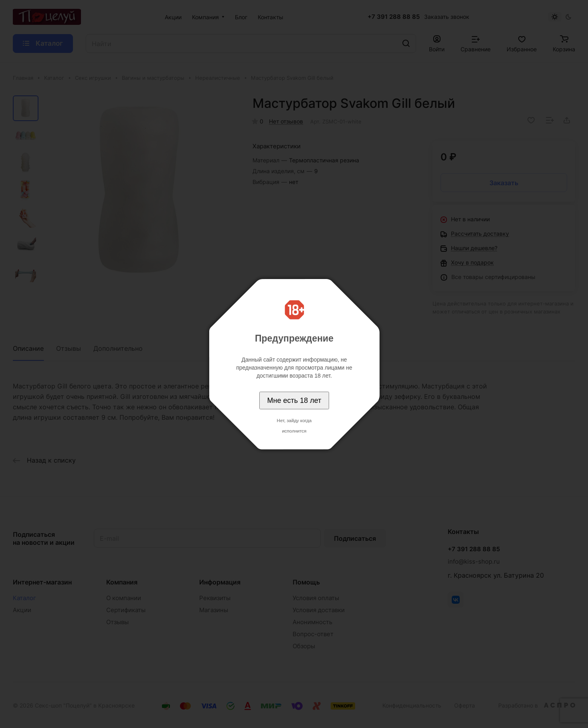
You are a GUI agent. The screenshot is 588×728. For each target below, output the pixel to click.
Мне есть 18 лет (294, 400)
